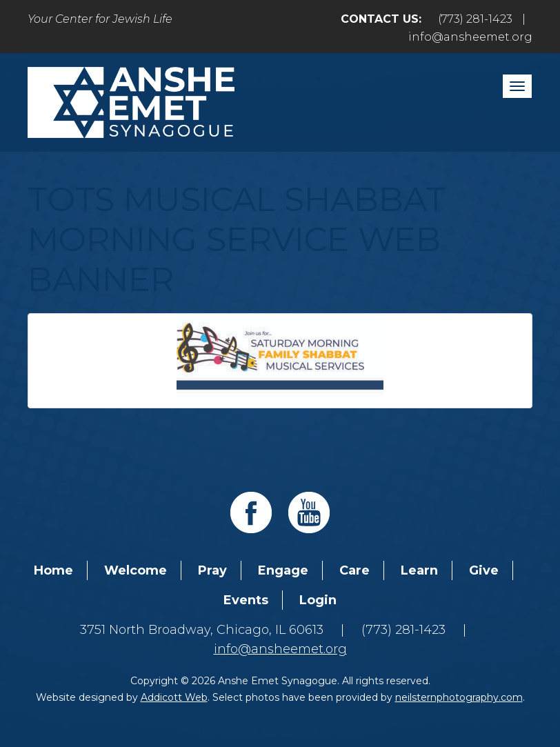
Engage (283, 570)
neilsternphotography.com (459, 697)
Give (484, 570)
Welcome (136, 570)
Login (318, 600)
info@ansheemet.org (470, 37)
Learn (419, 570)
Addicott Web (174, 697)
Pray (212, 570)
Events (246, 600)
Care (354, 570)
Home (53, 570)
